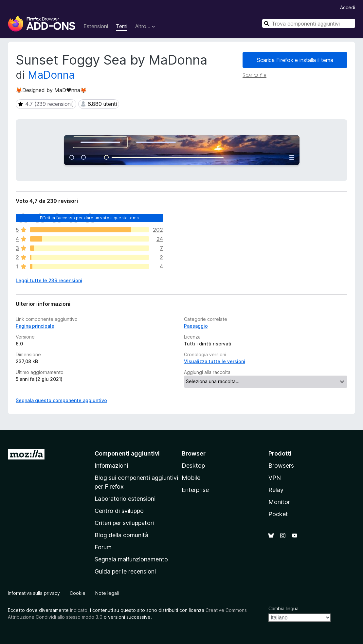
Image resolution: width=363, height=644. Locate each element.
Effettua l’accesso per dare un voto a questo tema (89, 218)
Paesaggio (196, 326)
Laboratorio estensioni (125, 499)
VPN (275, 478)
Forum (103, 547)
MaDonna (51, 75)
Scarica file (254, 75)
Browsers (281, 466)
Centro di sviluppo (119, 511)
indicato (79, 610)
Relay (276, 490)
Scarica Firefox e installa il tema (295, 60)
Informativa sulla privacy (34, 593)
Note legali (107, 593)
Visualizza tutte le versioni (215, 361)
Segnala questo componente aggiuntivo (61, 400)
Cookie (78, 593)
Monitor (279, 502)
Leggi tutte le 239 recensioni (49, 280)
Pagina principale (35, 326)
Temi (122, 26)
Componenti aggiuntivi (127, 453)
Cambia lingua (283, 608)
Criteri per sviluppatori (124, 523)
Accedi (348, 7)
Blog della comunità (121, 535)
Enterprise (195, 490)
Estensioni (96, 26)
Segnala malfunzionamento (131, 559)
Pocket (278, 514)
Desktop (193, 466)
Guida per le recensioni (125, 571)
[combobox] (309, 23)
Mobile (191, 478)
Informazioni (111, 466)
